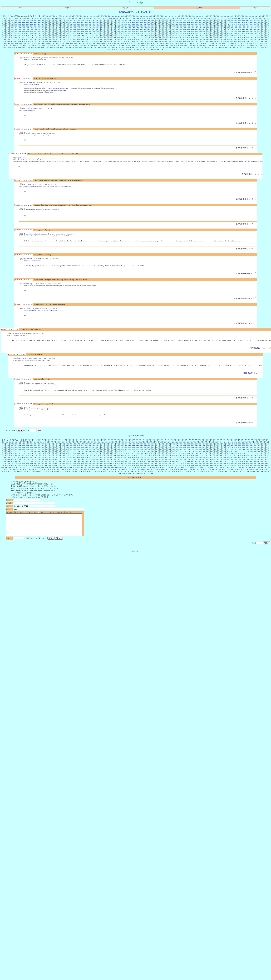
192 (173, 20)
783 (90, 38)
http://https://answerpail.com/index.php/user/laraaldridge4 (40, 389)
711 (75, 36)
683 (232, 34)
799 (153, 38)
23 (107, 16)
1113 (145, 47)
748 (220, 36)
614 (228, 32)
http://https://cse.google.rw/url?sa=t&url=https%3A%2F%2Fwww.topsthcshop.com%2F (48, 188)
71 (256, 16)
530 (165, 30)
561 (20, 32)
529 (161, 30)
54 (203, 16)
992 (111, 44)
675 (200, 34)
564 (31, 32)
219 (12, 22)
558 (8, 32)
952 (220, 42)
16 (85, 16)
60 (222, 16)
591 (138, 32)
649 (98, 34)
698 (24, 36)
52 (197, 16)
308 (94, 24)
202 (212, 20)
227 (43, 22)
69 (250, 16)
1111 (136, 47)
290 (24, 24)
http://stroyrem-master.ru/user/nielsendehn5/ (36, 415)
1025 (261, 44)
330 (181, 24)
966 (9, 44)
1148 (147, 49)
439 (75, 28)
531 (169, 30)
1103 (99, 47)
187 (153, 20)
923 (106, 42)
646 (86, 34)
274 (228, 22)
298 (55, 24)
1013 (204, 44)
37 (150, 16)
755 (247, 36)
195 (185, 20)
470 (196, 28)
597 (161, 32)
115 (138, 18)
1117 (164, 47)
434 (55, 28)
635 (43, 34)
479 (232, 28)
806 (181, 38)
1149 (152, 49)
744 (204, 36)
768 (31, 38)
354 (8, 26)
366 (55, 26)
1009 (185, 44)
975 (44, 44)
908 (47, 42)
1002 (152, 44)
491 (12, 30)
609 (208, 32)
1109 (127, 47)
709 (67, 36)
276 (236, 22)
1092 (47, 47)
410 (228, 26)
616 (236, 32)
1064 (180, 45)
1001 (147, 44)
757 (255, 36)
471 (200, 28)
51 (194, 16)
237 (83, 22)
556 (267, 30)
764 (16, 38)
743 (200, 36)
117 (145, 18)
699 (28, 36)
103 (91, 18)
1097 (71, 47)
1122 (187, 47)
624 (267, 32)
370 (71, 26)
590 (134, 32)
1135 (248, 47)
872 (173, 40)
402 (196, 26)
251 (138, 22)
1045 (91, 45)
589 (130, 32)
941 (177, 42)
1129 (220, 47)
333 (192, 24)
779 (75, 38)
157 (35, 20)
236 (79, 22)
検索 (255, 8)
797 (145, 38)
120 (157, 18)
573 (67, 32)
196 (189, 20)
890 (244, 40)
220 (16, 22)
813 (208, 38)
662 (149, 34)
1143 (124, 49)
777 (67, 38)
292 (31, 24)
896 (267, 40)
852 (94, 40)
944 (188, 42)
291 (28, 24)
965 (5, 44)
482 (244, 28)
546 (228, 30)
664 (157, 34)
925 (114, 42)
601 (177, 32)
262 (181, 22)
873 (177, 40)
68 (247, 16)
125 (177, 18)
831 (12, 40)
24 (110, 16)
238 (86, 22)
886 (228, 40)
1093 (52, 47)
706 (55, 36)
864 (141, 40)
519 (122, 30)
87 (38, 18)
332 (188, 24)
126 (180, 18)
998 (134, 44)
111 (122, 18)
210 (244, 20)
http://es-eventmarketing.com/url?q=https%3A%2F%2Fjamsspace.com (44, 314)
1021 (242, 44)
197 (192, 20)
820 (236, 38)
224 (31, 22)
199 (200, 20)
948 (204, 42)
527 (153, 30)
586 (118, 32)
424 (16, 28)
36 (147, 16)
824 (251, 38)
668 (173, 34)
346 (243, 24)
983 (75, 44)
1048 (105, 45)
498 (39, 30)
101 (83, 18)
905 (35, 42)
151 (12, 20)
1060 (162, 45)
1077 (242, 45)
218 (8, 22)
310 (102, 24)
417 (255, 26)
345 (240, 24)
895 (263, 40)
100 (79, 18)
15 (82, 16)
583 (106, 32)
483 (247, 28)
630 (24, 34)
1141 (114, 49)
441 (83, 28)
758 (259, 36)
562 (24, 32)
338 (212, 24)
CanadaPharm (30, 83)
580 (94, 32)
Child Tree (135, 560)
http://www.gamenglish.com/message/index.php (37, 136)
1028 (10, 45)
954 (228, 42)
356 (16, 26)
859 (122, 40)
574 (71, 32)
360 (31, 26)
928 (126, 42)
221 (20, 22)
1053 (128, 45)
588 (126, 32)
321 (145, 24)
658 (133, 34)
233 (67, 22)
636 (47, 34)
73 (262, 16)
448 (110, 28)
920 (94, 42)
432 (47, 28)
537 (192, 30)
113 (130, 18)
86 (35, 18)
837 (35, 40)
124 (172, 18)
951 (216, 42)
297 (51, 24)
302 (71, 24)
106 (103, 18)
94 (60, 18)
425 (20, 28)
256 (157, 22)
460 (157, 28)
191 (169, 20)
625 (4, 34)
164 (63, 20)
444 (94, 28)
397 (177, 26)
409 (224, 26)
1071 (214, 45)
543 (216, 30)
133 (208, 18)
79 (13, 18)
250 (133, 22)
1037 (53, 45)
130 (196, 18)
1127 (211, 47)
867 (153, 40)
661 (145, 34)
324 (157, 24)
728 (141, 36)
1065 (185, 45)
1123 (192, 47)
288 (16, 24)
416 (251, 26)
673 (192, 34)
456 (141, 28)
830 (8, 40)
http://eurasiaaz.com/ (30, 110)
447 (106, 28)
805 (177, 38)
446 (102, 28)
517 (114, 30)
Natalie (28, 109)
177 (114, 20)
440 (79, 28)
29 (125, 16)
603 (185, 32)
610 (212, 32)
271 (216, 22)
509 (83, 30)
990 (103, 44)
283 (263, 22)
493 (20, 30)
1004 (162, 44)
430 (39, 28)
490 (8, 30)
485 (255, 28)
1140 (110, 49)
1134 (243, 47)
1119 (173, 47)
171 (90, 20)
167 (75, 20)
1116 (159, 47)
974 (40, 44)
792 (126, 38)
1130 (225, 47)
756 (251, 36)
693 (4, 36)
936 (157, 42)
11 (69, 16)
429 (35, 28)
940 (173, 42)
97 (69, 18)
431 (43, 28)
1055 (138, 45)
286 (8, 24)
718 (102, 36)
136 (220, 18)
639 (59, 34)
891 (247, 40)
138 (227, 18)
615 (232, 32)
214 (259, 20)
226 (39, 22)
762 (8, 38)
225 (35, 22)
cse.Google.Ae (31, 287)
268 (204, 22)
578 (86, 32)
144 (251, 18)
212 (251, 20)
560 (16, 32)
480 (236, 28)
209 (240, 20)
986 (87, 44)
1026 (266, 44)
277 (240, 22)
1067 (195, 45)
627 (12, 34)
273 (224, 22)
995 (123, 44)
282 (259, 22)
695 (12, 36)
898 (8, 42)
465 (177, 28)
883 (216, 40)
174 (102, 20)
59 (219, 16)
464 (173, 28)
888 (236, 40)
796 (141, 38)
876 (188, 40)
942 (181, 42)
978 (56, 44)
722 (118, 36)
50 (191, 16)
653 (114, 34)
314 (118, 24)
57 (213, 16)
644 (79, 34)
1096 (66, 47)
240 (94, 22)
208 (236, 20)
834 (24, 40)
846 (71, 40)
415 (247, 26)
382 (118, 26)
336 (204, 24)
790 (118, 38)
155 (28, 20)
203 (216, 20)
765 (20, 38)
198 (196, 20)
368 (63, 26)
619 (247, 32)
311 (106, 24)
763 (12, 38)
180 (126, 20)
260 (173, 22)
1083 (4, 47)
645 (83, 34)
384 (126, 26)
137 (224, 18)
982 (72, 44)
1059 (157, 45)
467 (185, 28)
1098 (75, 47)
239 (90, 22)
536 (188, 30)
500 (47, 30)
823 (247, 38)
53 (200, 16)
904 (31, 42)
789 (114, 38)
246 (118, 22)
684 (236, 34)
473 (208, 28)
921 (98, 42)
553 (255, 30)
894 (259, 40)
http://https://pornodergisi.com (19, 339)
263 (185, 22)
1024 (256, 44)
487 (263, 28)
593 (145, 32)
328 (173, 24)
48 (185, 16)
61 (225, 16)
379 (106, 26)
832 (16, 40)
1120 (178, 47)
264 (188, 22)
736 (173, 36)
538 (196, 30)
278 (244, 22)
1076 (237, 45)
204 (220, 20)
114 (134, 18)
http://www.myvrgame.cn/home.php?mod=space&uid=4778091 (42, 213)
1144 (128, 49)
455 (138, 28)
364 (47, 26)
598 (165, 32)
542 (212, 30)
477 (224, 28)
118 (149, 18)
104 (95, 18)
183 (138, 20)
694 (8, 36)
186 (149, 20)
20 (97, 16)
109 (114, 18)
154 (24, 20)
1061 (166, 45)
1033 (34, 45)
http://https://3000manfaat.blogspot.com (35, 60)
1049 (109, 45)
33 (138, 16)
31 (131, 16)
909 (51, 42)
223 (27, 22)
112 (126, 18)
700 (31, 36)
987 (91, 44)
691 (263, 34)
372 (79, 26)
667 (169, 34)
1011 (195, 44)
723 (122, 36)
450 (118, 28)
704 (47, 36)
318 (133, 24)
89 (44, 18)
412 (236, 26)
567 (43, 32)
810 (196, 38)
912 (63, 42)
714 (86, 36)
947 (200, 42)
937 (161, 42)
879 (200, 40)
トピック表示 (197, 8)
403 (200, 26)
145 (255, 18)
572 (63, 32)
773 (51, 38)
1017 (223, 44)
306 (86, 24)
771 (43, 38)
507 (75, 30)
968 (17, 44)
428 (31, 28)
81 (19, 18)
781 (83, 38)
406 (212, 26)
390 (149, 26)
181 (130, 20)
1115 (155, 47)
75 (269, 16)
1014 (209, 44)
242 (102, 22)
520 (126, 30)
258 (165, 22)
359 (28, 26)
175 (106, 20)
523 (137, 30)
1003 (157, 44)
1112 (141, 47)
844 (63, 40)
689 (255, 34)
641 (67, 34)
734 (165, 36)
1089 (33, 47)
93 (57, 18)
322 (149, 24)
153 (20, 20)
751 (232, 36)
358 (24, 26)
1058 (152, 45)
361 (35, 26)
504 (63, 30)
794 (134, 38)
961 (255, 42)
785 (98, 38)
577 (83, 32)
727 (137, 36)
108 (110, 18)
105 (99, 18)
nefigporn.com (17, 337)
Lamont (28, 312)
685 (240, 34)
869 (161, 40)
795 (138, 38)
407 (216, 26)
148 (267, 18)
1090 (37, 47)
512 (94, 30)
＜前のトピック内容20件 (135, 441)
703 (43, 36)
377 (98, 26)
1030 (19, 45)
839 (43, 40)
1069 (204, 45)
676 (204, 34)
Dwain (28, 387)
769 (35, 38)
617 (240, 32)
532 (173, 30)
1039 (62, 45)
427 (27, 28)
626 (8, 34)
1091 (42, 47)
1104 (104, 47)
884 (220, 40)
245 (114, 22)
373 (83, 26)
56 (209, 16)
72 (259, 16)
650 (102, 34)
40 (160, 16)
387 (138, 26)
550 (243, 30)
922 (102, 42)
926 (118, 42)
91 (51, 18)
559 (12, 32)
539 (200, 30)
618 (243, 32)
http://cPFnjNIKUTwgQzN (32, 85)
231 (59, 22)
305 (83, 24)
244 (110, 22)
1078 (247, 45)
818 (228, 38)
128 (188, 18)
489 (4, 30)
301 (67, 24)
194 (181, 20)
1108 (122, 47)
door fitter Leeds (25, 159)
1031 (24, 45)
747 (216, 36)
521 (130, 30)
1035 (43, 45)
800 (157, 38)
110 (118, 18)
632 (31, 34)
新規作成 (68, 8)
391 (153, 26)
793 (130, 38)
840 (47, 40)
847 (75, 40)
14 (79, 16)
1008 (181, 44)
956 (236, 42)
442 (86, 28)
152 (16, 20)
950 (212, 42)
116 (141, 18)
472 (204, 28)
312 (110, 24)
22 (103, 16)
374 (86, 26)
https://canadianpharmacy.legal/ (56, 90)
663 (153, 34)
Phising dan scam (25, 362)
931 (137, 42)
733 (161, 36)
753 (240, 36)
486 (259, 28)
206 (228, 20)
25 (113, 16)
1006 (171, 44)
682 (228, 34)
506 (71, 30)
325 (161, 24)
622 (259, 32)
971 (28, 44)
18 (91, 16)
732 (157, 36)
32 (135, 16)
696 (16, 36)
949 (208, 42)
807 (185, 38)
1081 (261, 45)
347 (247, 24)
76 (4, 18)
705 (51, 36)
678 (212, 34)
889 (240, 40)
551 (247, 30)
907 (43, 42)
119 (153, 18)
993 (115, 44)
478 (228, 28)
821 (240, 38)
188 (157, 20)
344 (236, 24)
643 (75, 34)
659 (138, 34)
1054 (133, 45)
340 (220, 24)
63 (231, 16)
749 (224, 36)
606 (196, 32)
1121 (182, 47)
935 (153, 42)
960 (251, 42)
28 (122, 16)
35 (144, 16)
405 (208, 26)
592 (141, 32)
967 (13, 44)
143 (247, 18)
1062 (171, 45)
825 (255, 38)
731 (153, 36)
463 (169, 28)
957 (240, 42)
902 (24, 42)
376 (94, 26)
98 (72, 18)
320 (141, 24)
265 (192, 22)
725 (130, 36)
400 (189, 26)
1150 (157, 49)
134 (212, 18)
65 (237, 16)
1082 (266, 45)
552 (251, 30)
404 (204, 26)
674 (196, 34)
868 (157, 40)
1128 (215, 47)
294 (39, 24)
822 (243, 38)
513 (98, 30)
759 (263, 36)
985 (83, 44)
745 (208, 36)
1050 (114, 45)
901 (20, 42)
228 (47, 22)
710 (71, 36)
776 (63, 38)
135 (216, 18)
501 (51, 30)
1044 (86, 45)
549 (240, 30)
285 (4, 24)
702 (39, 36)
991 (107, 44)
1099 (80, 47)
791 (122, 38)
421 (4, 28)
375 (90, 26)
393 (161, 26)
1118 (169, 47)
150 (8, 20)
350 (259, 24)
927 (122, 42)
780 (79, 38)
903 (28, 42)
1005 (166, 44)
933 (145, 42)
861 (130, 40)
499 (43, 30)
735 (169, 36)
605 (192, 32)
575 (75, 32)
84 (29, 18)
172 (94, 20)
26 (116, 16)
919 (90, 42)
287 (12, 24)
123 (169, 18)
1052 (124, 45)
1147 (143, 49)
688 (251, 34)
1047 (100, 45)
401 (192, 26)
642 (71, 34)
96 (66, 18)
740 (188, 36)
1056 (143, 45)
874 (181, 40)
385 (130, 26)
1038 (57, 45)
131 (200, 18)
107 (106, 18)
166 (71, 20)
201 (208, 20)
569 (51, 32)
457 (145, 28)
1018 (228, 44)
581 (98, 32)
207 (232, 20)
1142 (119, 49)
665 (161, 34)
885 (224, 40)
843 (59, 40)
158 (39, 20)
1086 (19, 47)
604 (189, 32)
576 (79, 32)
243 (106, 22)
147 (263, 18)
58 (216, 16)
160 (47, 20)
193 (177, 20)
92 (54, 18)
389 (145, 26)
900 (16, 42)
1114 (150, 47)
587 (122, 32)
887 (232, 40)
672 (188, 34)
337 (208, 24)
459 (153, 28)
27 (119, 16)
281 (255, 22)
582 (102, 32)
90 (47, 18)
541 (208, 30)
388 (141, 26)
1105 (108, 47)
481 (240, 28)
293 (35, 24)
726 (133, 36)
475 (216, 28)
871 (169, 40)
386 (134, 26)
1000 (143, 44)
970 (24, 44)
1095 (61, 47)
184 (141, 20)
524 (141, 30)
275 (232, 22)
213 (255, 20)
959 (247, 42)
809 (192, 38)
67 (244, 16)
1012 (200, 44)
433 (51, 28)
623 (263, 32)
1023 (252, 44)
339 (216, 24)
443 (90, 28)
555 (263, 30)
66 (240, 16)
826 (259, 38)
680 (220, 34)
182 (134, 20)
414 (243, 26)
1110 (132, 47)
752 (236, 36)
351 (263, 24)
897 (4, 42)
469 (192, 28)
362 (39, 26)
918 (86, 42)
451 (122, 28)
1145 (133, 49)
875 (185, 40)
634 (39, 34)
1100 (85, 47)
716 (94, 36)
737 (177, 36)
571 (59, 32)
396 (173, 26)
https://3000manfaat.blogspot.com (37, 58)
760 (267, 36)
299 (59, 24)
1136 (253, 47)
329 (177, 24)
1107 (118, 47)
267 (200, 22)
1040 (67, 45)
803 (169, 38)
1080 (256, 45)
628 (16, 34)
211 (247, 20)
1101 (89, 47)
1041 (71, 45)
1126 (206, 47)
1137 (257, 47)
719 (106, 36)
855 (106, 40)
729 (145, 36)
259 (169, 22)
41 (163, 16)
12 (72, 16)
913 (67, 42)
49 (188, 16)
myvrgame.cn (30, 211)
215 (263, 20)
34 (141, 16)
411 (232, 26)
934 (149, 42)
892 (251, 40)
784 (94, 38)
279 (247, 22)
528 (157, 30)
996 (127, 44)
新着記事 (126, 8)
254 (149, 22)
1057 (147, 45)
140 (235, 18)
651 (106, 34)
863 (138, 40)
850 (86, 40)
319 (137, 24)
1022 (247, 44)
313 (114, 24)
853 (98, 40)
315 (122, 24)
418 (259, 26)
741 (192, 36)
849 (83, 40)
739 (185, 36)
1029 (15, 45)
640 (63, 34)
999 (138, 44)
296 (47, 24)
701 (35, 36)
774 (55, 38)
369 (67, 26)
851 (90, 40)
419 (263, 26)
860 (126, 40)
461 (161, 28)
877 (192, 40)
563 (28, 32)
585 (114, 32)
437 (67, 28)
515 (106, 30)
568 (47, 32)
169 (83, 20)
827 (263, 38)
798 (149, 38)
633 (35, 34)
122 (165, 18)
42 (166, 16)
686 (244, 34)
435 (59, 28)
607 (200, 32)
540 (204, 30)
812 (204, 38)
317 (130, 24)
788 (110, 38)
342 (228, 24)
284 (267, 22)
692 (267, 34)
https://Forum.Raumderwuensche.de (38, 236)
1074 (228, 45)
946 (196, 42)
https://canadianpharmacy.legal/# (59, 88)
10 (66, 16)
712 (79, 36)
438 (71, 28)
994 (119, 44)
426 (24, 28)
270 (212, 22)
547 (232, 30)
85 (32, 18)
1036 (48, 45)
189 (161, 20)
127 (184, 18)
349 (255, 24)
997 (130, 44)
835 (27, 40)
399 (185, 26)
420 (267, 26)
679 (216, 34)
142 (243, 18)
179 (122, 20)
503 (59, 30)
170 (86, 20)
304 (79, 24)
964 (267, 42)
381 (114, 26)
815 (216, 38)
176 (110, 20)
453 (130, 28)
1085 (14, 47)
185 (145, 20)
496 (31, 30)
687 (247, 34)
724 (126, 36)
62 (228, 16)
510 (86, 30)
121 (161, 18)
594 (149, 32)
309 (98, 24)
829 (4, 40)
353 (4, 26)
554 (259, 30)
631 (27, 34)
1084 (9, 47)
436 (63, 28)
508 (79, 30)
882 (212, 40)
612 (220, 32)
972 (32, 44)
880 (204, 40)
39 (156, 16)
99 (75, 18)
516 (110, 30)
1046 (95, 45)
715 (90, 36)
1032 (29, 45)
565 (35, 32)
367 (59, 26)
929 (130, 42)
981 (68, 44)
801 (161, 38)
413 (240, 26)
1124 (197, 47)
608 (204, 32)
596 (157, 32)
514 (102, 30)
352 (267, 24)
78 (10, 18)
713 (82, 36)
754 (243, 36)
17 (88, 16)
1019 (233, 44)
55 (206, 16)
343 (232, 24)
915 (75, 42)
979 (60, 44)
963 (263, 42)
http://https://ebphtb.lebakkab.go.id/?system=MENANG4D (34, 364)
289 (20, 24)
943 (185, 42)
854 (102, 40)
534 (181, 30)
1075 (233, 45)
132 (204, 18)
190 (165, 20)
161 (51, 20)
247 (122, 22)
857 (114, 40)
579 (90, 32)
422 (8, 28)
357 (20, 26)
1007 (176, 44)
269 (208, 22)
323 (153, 24)
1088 (28, 47)
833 (20, 40)
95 (63, 18)
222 (24, 22)
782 (86, 38)
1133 (239, 47)
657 (130, 34)
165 (67, 20)
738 (181, 36)
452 (126, 28)
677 (208, 34)
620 (251, 32)
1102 (94, 47)
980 (64, 44)
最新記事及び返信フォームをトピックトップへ (136, 12)
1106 (113, 47)
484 (251, 28)
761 (4, 38)
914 (71, 42)
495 (28, 30)
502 (55, 30)
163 (59, 20)
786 (102, 38)
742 (196, 36)
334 (196, 24)
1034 (38, 45)
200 (204, 20)
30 (128, 16)
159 (43, 20)
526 (149, 30)
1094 (57, 47)
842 (55, 40)
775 (59, 38)
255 (153, 22)
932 (141, 42)
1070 (209, 45)
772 (47, 38)
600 (173, 32)
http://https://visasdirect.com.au (33, 263)
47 (181, 16)
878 (196, 40)
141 (239, 18)
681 (224, 34)
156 (31, 20)
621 (255, 32)
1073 (223, 45)
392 (157, 26)
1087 (23, 47)
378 (102, 26)
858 (118, 40)
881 (208, 40)
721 (114, 36)
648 (94, 34)
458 (149, 28)
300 (63, 24)
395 (169, 26)
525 (145, 30)
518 (118, 30)
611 (216, 32)
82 (22, 18)
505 (67, 30)
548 (236, 30)
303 (75, 24)
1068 (200, 45)
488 (267, 28)
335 (200, 24)
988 (95, 44)
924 (110, 42)
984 (79, 44)
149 (4, 20)
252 (141, 22)
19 (94, 16)
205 (224, 20)
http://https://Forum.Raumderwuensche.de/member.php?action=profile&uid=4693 (47, 238)
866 (149, 40)
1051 (119, 45)
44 (172, 16)
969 (20, 44)
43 (169, 16)
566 (39, 32)
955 (232, 42)
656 (126, 34)
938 (165, 42)
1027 (5, 45)
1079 (252, 45)
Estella (28, 134)
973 (36, 44)
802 (165, 38)
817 (224, 38)
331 (185, 24)
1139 (267, 47)
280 (251, 22)
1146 (138, 49)
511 (90, 30)
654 (118, 34)
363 (43, 26)
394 (165, 26)
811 (200, 38)
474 (212, 28)
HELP (20, 8)
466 (181, 28)
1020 (237, 44)
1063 (176, 45)
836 (31, 40)
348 (251, 24)
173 (98, 20)
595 (153, 32)
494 (24, 30)
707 (59, 36)
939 (169, 42)
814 (212, 38)
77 (7, 18)
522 (133, 30)
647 (90, 34)
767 (28, 38)
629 (20, 34)
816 (220, 38)
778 (71, 38)
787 (106, 38)
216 (267, 20)
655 (122, 34)
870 (165, 40)
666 (165, 34)
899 (12, 42)
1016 (218, 44)
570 (55, 32)
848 (79, 40)
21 (100, 16)
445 (98, 28)
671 (185, 34)
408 (220, 26)
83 (26, 18)
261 (177, 22)
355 (12, 26)
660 (141, 34)
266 (196, 22)
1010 (190, 44)
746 (212, 36)
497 (35, 30)
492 (16, 30)
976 (48, 44)
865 (145, 40)
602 (181, 32)
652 (110, 34)
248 (126, 22)
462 (165, 28)
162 (55, 20)
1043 (81, 45)
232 (63, 22)
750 (228, 36)
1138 (262, 47)
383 (122, 26)
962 (259, 42)
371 (75, 26)
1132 (234, 47)
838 (39, 40)
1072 (218, 45)
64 (234, 16)
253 (145, 22)
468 (188, 28)
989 (99, 44)
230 (55, 22)
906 (39, 42)
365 (51, 26)
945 (192, 42)
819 (232, 38)
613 (224, 32)
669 (177, 34)
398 (181, 26)
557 (4, 32)
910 (55, 42)
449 (114, 28)
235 (75, 22)
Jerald (28, 413)
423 (12, 28)
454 (133, 28)
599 (169, 32)
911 (59, 42)
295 (43, 24)
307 (90, 24)
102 (87, 18)
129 (192, 18)
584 (110, 32)
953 (224, 42)
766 (24, 38)
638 (55, 34)
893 (255, 40)
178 (118, 20)
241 (98, 22)
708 (63, 36)
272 (220, 22)
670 (181, 34)
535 (185, 30)
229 (51, 22)
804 (173, 38)
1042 (76, 45)
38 (153, 16)
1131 (229, 47)
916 (79, 42)
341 (224, 24)
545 (224, 30)
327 (169, 24)
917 (82, 42)
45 (175, 16)
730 (149, 36)
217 (4, 22)
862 (133, 40)
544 (220, 30)
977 (52, 44)
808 (189, 38)
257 (161, 22)
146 (259, 18)
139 (232, 18)
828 (267, 38)
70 (253, 16)
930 (133, 42)
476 (220, 28)
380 (110, 26)
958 (243, 42)
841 (51, 40)
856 (110, 40)
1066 (190, 45)
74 (265, 16)
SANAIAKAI (30, 261)
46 (178, 16)
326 (165, 24)
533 (177, 30)
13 (76, 16)
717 (98, 36)
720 (110, 36)
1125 (201, 47)
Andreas (29, 186)
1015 (214, 44)
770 (39, 38)
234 (71, 22)
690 (259, 34)
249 (130, 22)
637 (51, 34)
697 (20, 36)
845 (67, 40)
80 (16, 18)
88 (41, 18)
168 (79, 20)
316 (126, 24)
